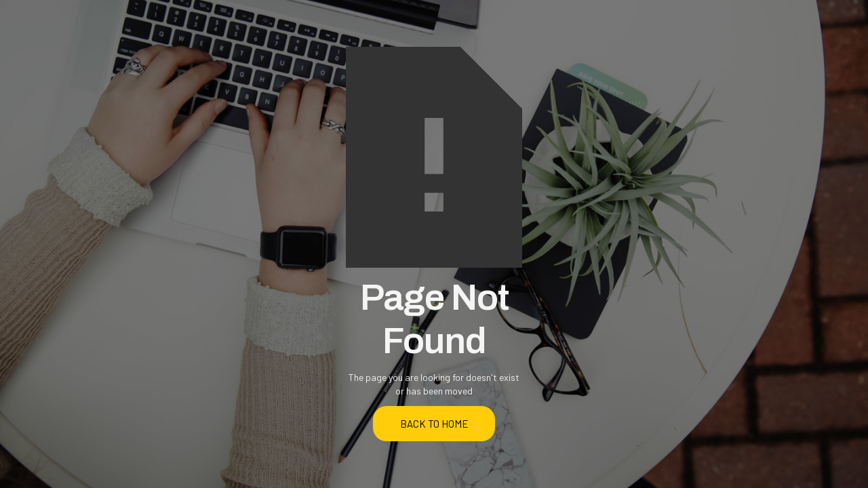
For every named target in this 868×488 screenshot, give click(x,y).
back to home (434, 424)
